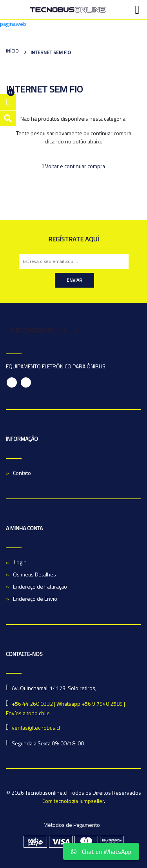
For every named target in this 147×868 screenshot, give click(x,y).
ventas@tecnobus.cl (36, 728)
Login (20, 562)
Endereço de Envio (35, 599)
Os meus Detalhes (34, 574)
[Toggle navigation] (137, 10)
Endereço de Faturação (40, 586)
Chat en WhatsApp (101, 852)
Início (12, 51)
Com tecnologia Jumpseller (73, 801)
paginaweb (13, 24)
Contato (22, 473)
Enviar (74, 280)
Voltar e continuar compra (73, 166)
